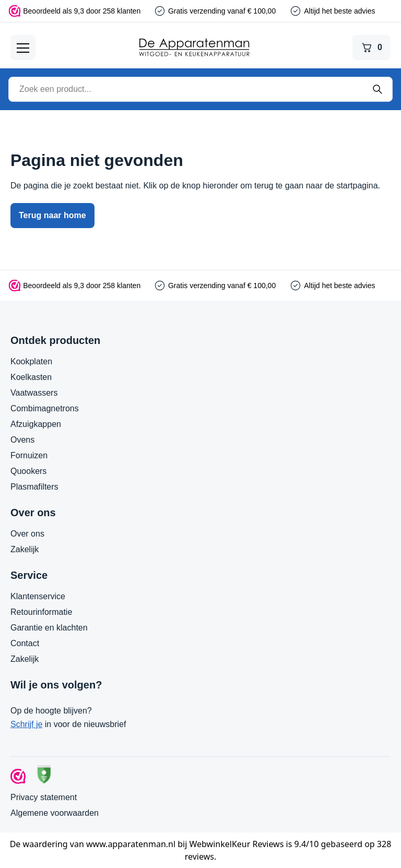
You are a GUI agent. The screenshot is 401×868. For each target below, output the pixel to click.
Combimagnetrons (45, 408)
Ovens (22, 440)
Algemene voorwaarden (55, 813)
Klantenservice (38, 596)
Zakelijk (25, 549)
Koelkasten (31, 377)
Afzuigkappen (36, 424)
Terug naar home (52, 215)
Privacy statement (44, 797)
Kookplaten (31, 361)
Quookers (28, 471)
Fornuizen (29, 455)
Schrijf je (26, 724)
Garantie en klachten (49, 628)
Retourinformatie (41, 612)
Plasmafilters (34, 487)
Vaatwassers (34, 393)
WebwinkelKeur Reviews (237, 844)
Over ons (27, 534)
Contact (25, 643)
